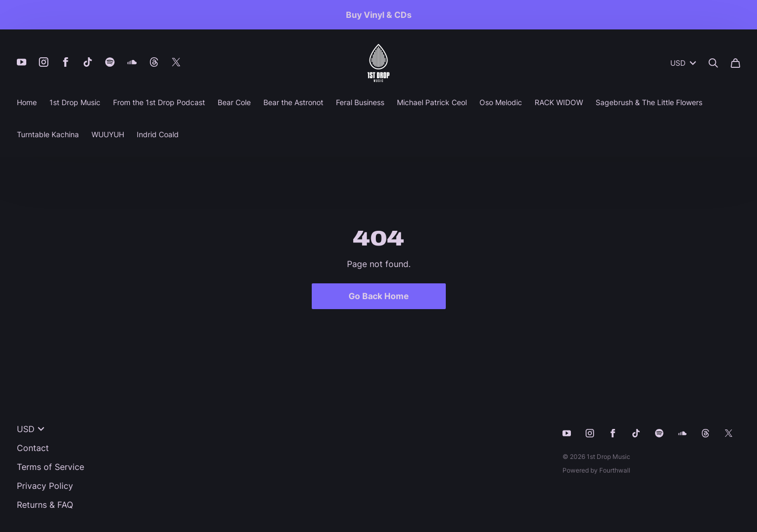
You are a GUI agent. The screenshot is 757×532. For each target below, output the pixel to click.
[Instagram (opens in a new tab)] (44, 62)
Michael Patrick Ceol (432, 102)
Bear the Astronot (293, 102)
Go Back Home (379, 296)
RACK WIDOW (559, 102)
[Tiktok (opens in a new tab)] (88, 62)
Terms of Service (50, 467)
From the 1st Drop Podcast (159, 102)
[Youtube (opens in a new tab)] (22, 62)
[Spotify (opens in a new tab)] (110, 62)
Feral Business (360, 102)
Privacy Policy (45, 486)
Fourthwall (615, 470)
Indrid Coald (158, 134)
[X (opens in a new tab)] (176, 62)
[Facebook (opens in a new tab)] (66, 62)
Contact (33, 448)
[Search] (713, 63)
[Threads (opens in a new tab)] (154, 62)
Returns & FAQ (45, 505)
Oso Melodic (501, 102)
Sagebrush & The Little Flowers (649, 102)
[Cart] (735, 63)
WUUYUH (108, 134)
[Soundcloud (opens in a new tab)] (132, 62)
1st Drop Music (75, 102)
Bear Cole (234, 102)
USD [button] (683, 63)
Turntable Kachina (48, 134)
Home (27, 102)
